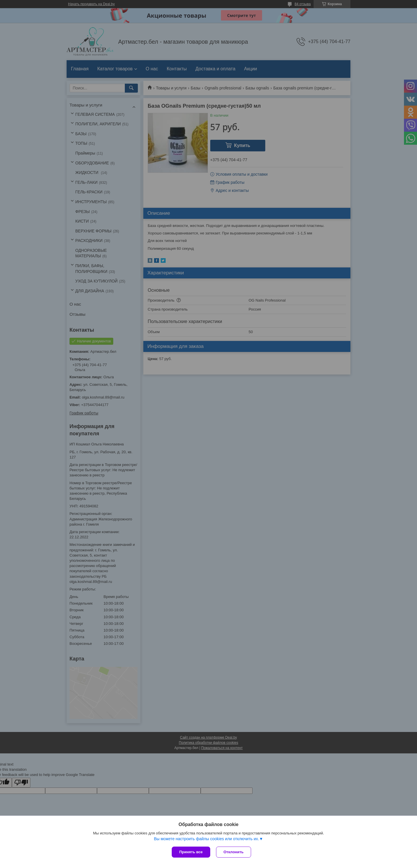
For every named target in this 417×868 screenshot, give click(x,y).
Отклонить (234, 852)
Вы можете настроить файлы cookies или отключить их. (206, 839)
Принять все (191, 852)
